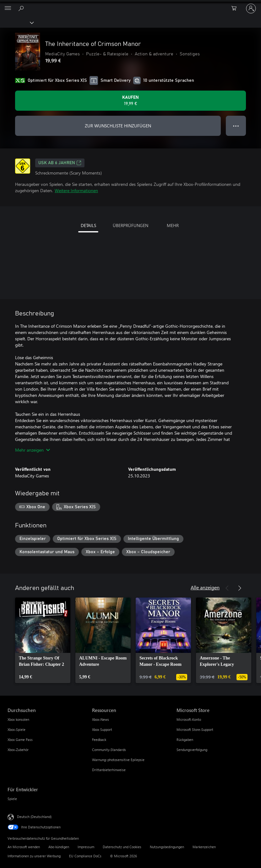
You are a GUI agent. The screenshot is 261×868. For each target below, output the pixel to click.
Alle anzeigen (205, 587)
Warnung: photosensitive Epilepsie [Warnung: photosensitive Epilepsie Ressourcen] (118, 760)
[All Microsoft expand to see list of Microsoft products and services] (8, 8)
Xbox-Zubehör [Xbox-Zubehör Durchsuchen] (18, 750)
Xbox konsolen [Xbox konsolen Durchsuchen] (18, 719)
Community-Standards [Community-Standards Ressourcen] (109, 750)
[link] (43, 640)
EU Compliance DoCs (85, 856)
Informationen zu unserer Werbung (34, 856)
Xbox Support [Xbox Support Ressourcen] (102, 729)
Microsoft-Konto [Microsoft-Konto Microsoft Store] (189, 719)
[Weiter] (240, 588)
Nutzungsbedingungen (167, 847)
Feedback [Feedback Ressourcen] (99, 740)
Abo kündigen (59, 847)
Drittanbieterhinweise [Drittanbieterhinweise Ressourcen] (109, 770)
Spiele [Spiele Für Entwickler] (12, 799)
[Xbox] (16, 22)
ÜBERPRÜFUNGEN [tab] (130, 225)
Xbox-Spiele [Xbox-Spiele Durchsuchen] (16, 729)
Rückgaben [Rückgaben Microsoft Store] (185, 740)
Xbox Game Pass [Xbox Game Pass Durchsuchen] (20, 740)
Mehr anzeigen (33, 450)
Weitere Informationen (76, 190)
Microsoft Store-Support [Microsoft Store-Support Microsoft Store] (195, 729)
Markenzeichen (204, 847)
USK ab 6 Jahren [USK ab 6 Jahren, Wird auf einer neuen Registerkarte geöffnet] (60, 163)
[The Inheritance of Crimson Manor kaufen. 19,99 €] (130, 101)
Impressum (86, 847)
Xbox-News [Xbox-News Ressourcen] (101, 719)
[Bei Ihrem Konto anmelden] (251, 8)
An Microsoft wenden (24, 847)
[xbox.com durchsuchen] (22, 8)
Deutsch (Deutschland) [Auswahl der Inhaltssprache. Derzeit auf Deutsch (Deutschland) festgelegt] (34, 817)
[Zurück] (227, 588)
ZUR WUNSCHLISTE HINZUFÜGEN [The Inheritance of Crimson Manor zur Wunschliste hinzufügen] (118, 126)
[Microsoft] (130, 5)
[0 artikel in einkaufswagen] (236, 8)
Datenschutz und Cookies (122, 847)
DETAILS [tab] (88, 225)
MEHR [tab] (173, 225)
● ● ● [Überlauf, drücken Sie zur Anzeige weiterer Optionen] (236, 126)
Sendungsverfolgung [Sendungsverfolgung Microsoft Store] (192, 750)
